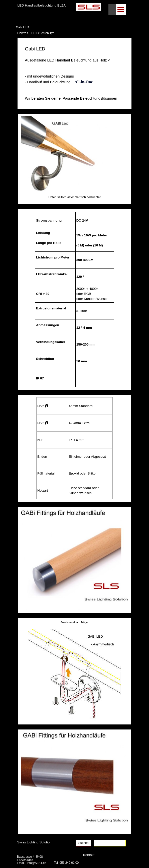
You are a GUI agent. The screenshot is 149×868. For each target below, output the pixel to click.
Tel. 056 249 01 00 (66, 863)
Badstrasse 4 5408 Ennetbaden (30, 858)
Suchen (84, 843)
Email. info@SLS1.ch (32, 863)
